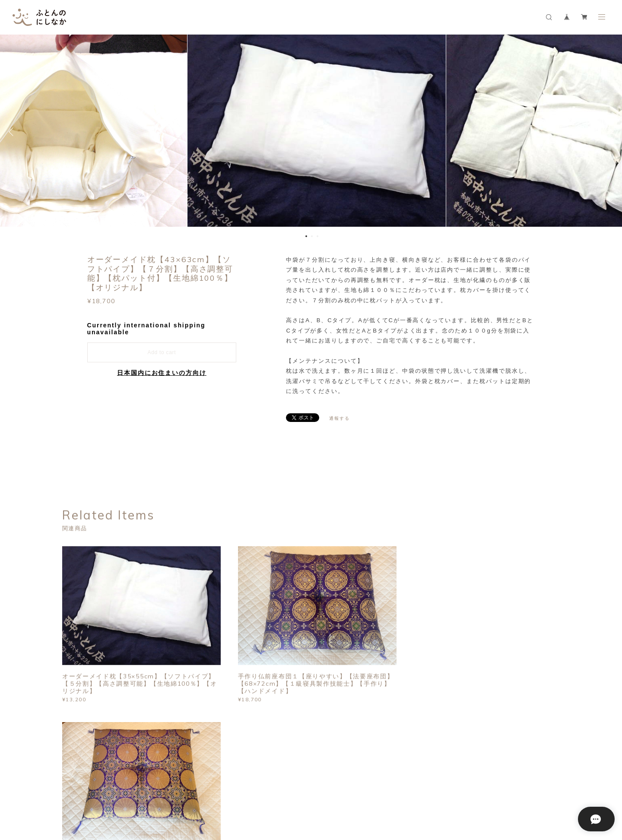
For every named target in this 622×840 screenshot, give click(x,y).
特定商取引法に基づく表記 (194, 789)
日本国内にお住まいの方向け (162, 373)
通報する (340, 418)
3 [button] (317, 236)
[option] (311, 132)
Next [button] (609, 132)
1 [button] (306, 236)
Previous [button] (13, 132)
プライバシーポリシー (128, 789)
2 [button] (312, 236)
